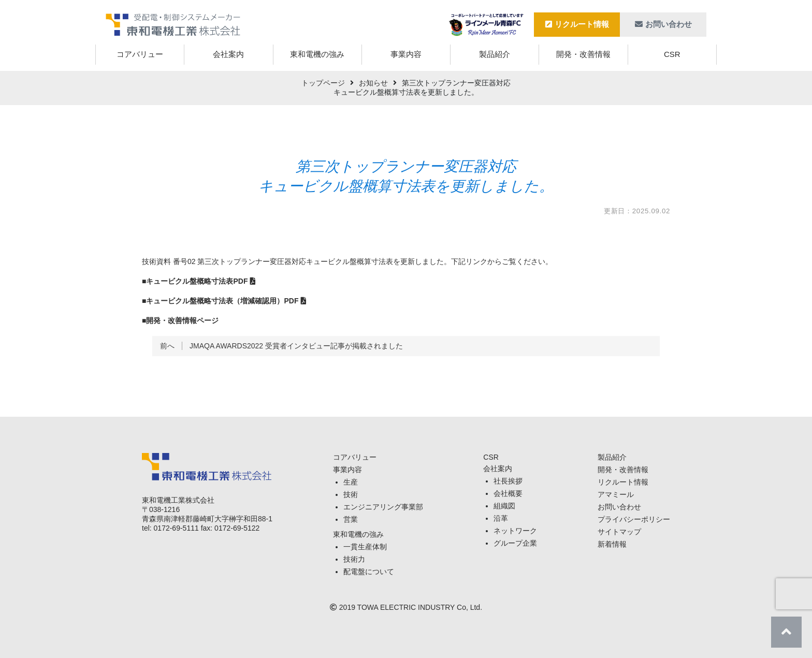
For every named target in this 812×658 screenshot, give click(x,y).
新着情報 (612, 544)
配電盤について (369, 572)
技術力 (354, 559)
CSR (672, 54)
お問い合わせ (663, 24)
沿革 (501, 518)
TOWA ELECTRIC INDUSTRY (406, 607)
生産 (351, 482)
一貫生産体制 (365, 547)
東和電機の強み (317, 54)
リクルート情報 (577, 24)
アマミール (616, 494)
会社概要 (508, 493)
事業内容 (406, 54)
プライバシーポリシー (634, 519)
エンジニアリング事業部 (383, 507)
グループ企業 (515, 543)
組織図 (504, 506)
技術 (351, 494)
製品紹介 (495, 54)
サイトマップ (619, 532)
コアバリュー (140, 54)
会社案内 (228, 54)
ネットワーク (515, 531)
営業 (351, 519)
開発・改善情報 (583, 54)
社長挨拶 (508, 481)
